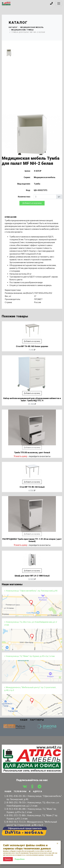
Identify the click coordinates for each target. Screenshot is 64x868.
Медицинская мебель (32, 27)
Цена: (27, 171)
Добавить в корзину (32, 203)
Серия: (27, 177)
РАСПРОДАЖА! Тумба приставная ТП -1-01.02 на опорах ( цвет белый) (32, 540)
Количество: (24, 197)
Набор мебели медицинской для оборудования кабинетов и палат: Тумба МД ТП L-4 (32, 399)
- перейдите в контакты (32, 456)
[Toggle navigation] (59, 3)
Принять (8, 859)
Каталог (13, 27)
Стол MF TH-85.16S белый (32, 487)
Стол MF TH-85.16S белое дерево (32, 346)
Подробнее (20, 859)
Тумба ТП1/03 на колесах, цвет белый (32, 453)
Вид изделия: (24, 184)
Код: (28, 190)
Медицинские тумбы (22, 30)
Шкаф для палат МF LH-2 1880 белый (32, 576)
